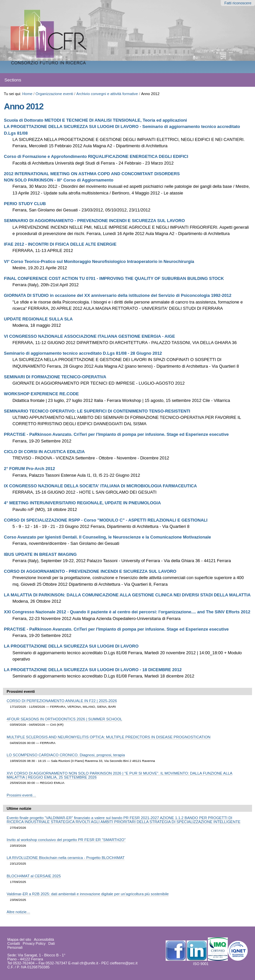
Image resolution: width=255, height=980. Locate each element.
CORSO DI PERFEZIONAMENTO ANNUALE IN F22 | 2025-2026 (62, 701)
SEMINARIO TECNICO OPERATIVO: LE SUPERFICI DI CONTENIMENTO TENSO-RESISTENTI (97, 411)
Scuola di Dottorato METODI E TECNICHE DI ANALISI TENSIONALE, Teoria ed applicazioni (95, 120)
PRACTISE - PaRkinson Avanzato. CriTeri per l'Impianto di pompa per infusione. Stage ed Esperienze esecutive (116, 434)
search (237, 80)
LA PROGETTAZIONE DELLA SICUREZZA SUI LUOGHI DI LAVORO (71, 646)
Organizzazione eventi (54, 94)
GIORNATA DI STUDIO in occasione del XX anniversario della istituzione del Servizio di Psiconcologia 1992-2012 (118, 295)
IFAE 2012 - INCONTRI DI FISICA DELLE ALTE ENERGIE (60, 244)
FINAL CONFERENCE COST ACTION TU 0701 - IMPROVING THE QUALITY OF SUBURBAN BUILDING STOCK (114, 278)
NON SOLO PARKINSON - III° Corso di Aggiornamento (59, 180)
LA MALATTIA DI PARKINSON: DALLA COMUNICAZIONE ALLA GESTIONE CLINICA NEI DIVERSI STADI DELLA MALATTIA (127, 595)
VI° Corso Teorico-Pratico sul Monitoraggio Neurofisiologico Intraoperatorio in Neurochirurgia (99, 261)
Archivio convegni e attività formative (107, 94)
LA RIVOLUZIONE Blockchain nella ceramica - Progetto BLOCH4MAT (66, 858)
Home (27, 94)
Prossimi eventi (21, 691)
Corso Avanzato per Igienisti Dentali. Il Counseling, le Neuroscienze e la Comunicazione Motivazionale (108, 537)
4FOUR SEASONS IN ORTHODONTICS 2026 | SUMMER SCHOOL (64, 719)
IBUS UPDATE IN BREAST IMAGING (40, 554)
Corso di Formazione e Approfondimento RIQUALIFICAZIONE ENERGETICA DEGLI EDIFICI (96, 156)
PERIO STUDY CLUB (25, 204)
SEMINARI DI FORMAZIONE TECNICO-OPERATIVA (55, 377)
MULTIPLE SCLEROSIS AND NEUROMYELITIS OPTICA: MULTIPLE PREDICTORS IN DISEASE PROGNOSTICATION (109, 737)
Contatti (14, 943)
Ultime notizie (19, 808)
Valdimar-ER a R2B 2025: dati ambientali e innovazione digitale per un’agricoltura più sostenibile (88, 894)
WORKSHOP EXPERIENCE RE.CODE (42, 394)
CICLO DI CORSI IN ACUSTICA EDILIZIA (44, 452)
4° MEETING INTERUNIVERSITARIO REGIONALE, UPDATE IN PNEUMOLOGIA (83, 503)
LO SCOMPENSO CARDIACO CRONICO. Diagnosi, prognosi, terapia (66, 755)
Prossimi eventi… (21, 795)
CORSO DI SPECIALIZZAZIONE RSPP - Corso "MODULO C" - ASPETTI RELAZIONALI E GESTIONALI (106, 520)
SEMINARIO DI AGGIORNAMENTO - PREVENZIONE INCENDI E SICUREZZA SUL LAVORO (94, 221)
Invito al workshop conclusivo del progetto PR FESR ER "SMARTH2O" (66, 840)
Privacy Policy (34, 943)
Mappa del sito (19, 939)
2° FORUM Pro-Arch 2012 (30, 469)
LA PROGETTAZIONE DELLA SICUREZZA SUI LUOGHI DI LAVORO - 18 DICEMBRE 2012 (93, 670)
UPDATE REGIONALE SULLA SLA (38, 319)
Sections (13, 80)
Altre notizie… (18, 912)
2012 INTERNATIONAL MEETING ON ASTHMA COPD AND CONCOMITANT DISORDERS (92, 174)
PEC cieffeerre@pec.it (119, 963)
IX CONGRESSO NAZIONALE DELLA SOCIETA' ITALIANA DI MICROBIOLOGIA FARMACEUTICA (100, 486)
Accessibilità (44, 939)
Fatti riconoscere (238, 3)
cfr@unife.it (89, 963)
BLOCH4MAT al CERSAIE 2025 (34, 876)
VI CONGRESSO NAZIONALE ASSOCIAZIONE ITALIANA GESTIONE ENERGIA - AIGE (89, 336)
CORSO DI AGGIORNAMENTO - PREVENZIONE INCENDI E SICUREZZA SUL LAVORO (90, 571)
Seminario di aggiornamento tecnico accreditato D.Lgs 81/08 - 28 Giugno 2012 (83, 353)
